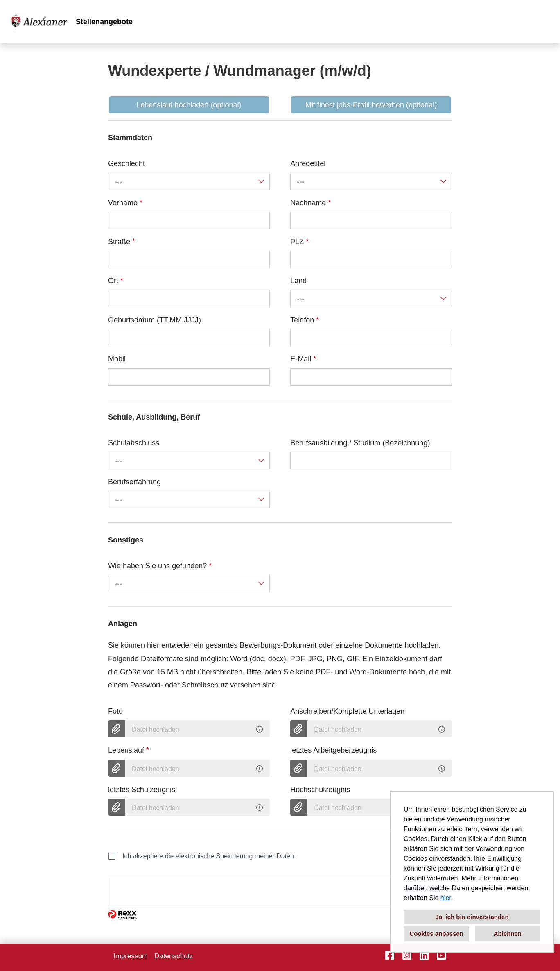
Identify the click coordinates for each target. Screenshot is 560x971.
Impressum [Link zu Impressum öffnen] (131, 956)
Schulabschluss (134, 443)
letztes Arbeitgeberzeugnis (333, 750)
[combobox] (189, 181)
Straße (122, 242)
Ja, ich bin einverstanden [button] (472, 917)
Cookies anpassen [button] (436, 934)
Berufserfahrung (134, 482)
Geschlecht (126, 163)
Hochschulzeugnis (320, 790)
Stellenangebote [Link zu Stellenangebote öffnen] (104, 22)
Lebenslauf (129, 750)
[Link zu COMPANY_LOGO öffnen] (39, 22)
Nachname (310, 203)
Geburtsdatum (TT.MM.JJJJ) (155, 320)
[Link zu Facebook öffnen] (390, 955)
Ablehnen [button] (508, 934)
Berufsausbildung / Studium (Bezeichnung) (360, 443)
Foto (115, 711)
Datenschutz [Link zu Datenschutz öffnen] (174, 956)
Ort (116, 281)
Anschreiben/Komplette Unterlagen (347, 711)
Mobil (117, 359)
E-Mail (303, 359)
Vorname (125, 203)
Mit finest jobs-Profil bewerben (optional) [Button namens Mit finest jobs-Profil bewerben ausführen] (371, 105)
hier (446, 898)
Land (298, 281)
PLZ (299, 242)
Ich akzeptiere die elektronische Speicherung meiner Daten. (202, 856)
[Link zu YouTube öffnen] (441, 955)
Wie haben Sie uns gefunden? (160, 566)
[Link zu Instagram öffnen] (407, 955)
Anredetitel (308, 163)
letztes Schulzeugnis (142, 790)
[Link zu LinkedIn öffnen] (424, 955)
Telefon (305, 320)
